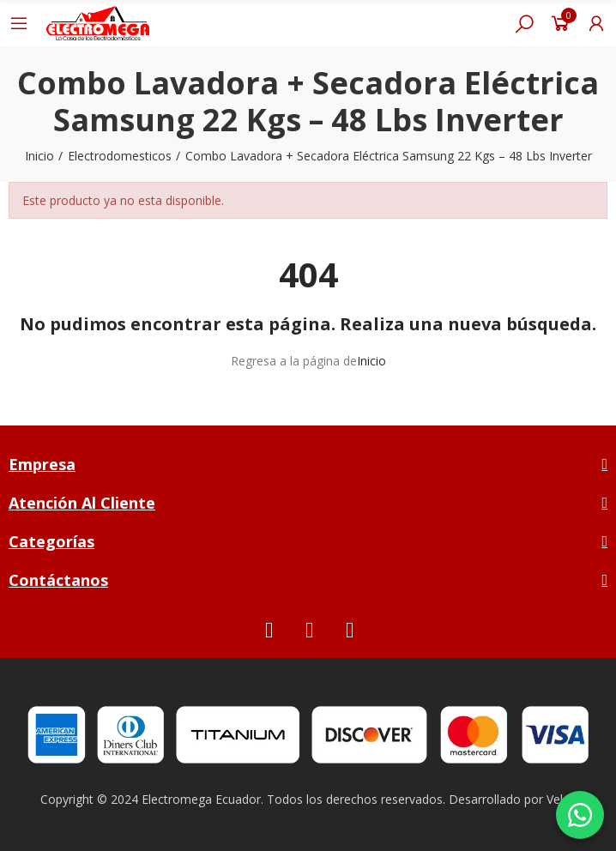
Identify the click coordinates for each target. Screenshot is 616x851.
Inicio (371, 361)
